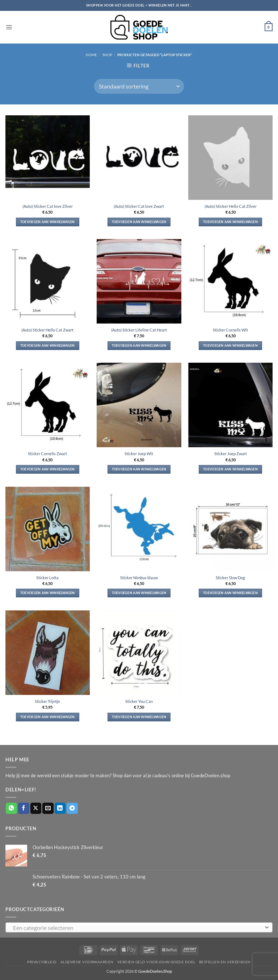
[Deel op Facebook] (24, 808)
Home (91, 55)
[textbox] (137, 928)
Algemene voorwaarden (87, 962)
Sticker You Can (139, 701)
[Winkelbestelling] (139, 86)
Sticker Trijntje (47, 701)
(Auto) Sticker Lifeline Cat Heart (139, 330)
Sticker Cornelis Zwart (47, 454)
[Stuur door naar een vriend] (48, 808)
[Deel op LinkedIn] (60, 808)
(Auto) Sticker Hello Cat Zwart (47, 330)
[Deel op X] (36, 808)
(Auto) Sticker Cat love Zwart (139, 206)
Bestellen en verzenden (225, 962)
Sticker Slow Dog (230, 578)
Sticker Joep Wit (139, 454)
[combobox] (139, 927)
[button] (9, 27)
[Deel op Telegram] (72, 808)
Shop (107, 55)
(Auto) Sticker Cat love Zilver (48, 206)
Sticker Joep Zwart (231, 454)
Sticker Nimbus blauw (139, 578)
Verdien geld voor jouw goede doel (156, 962)
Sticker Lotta (47, 578)
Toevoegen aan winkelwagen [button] (48, 222)
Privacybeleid (42, 962)
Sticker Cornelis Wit (230, 330)
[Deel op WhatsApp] (11, 808)
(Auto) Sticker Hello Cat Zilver (231, 206)
